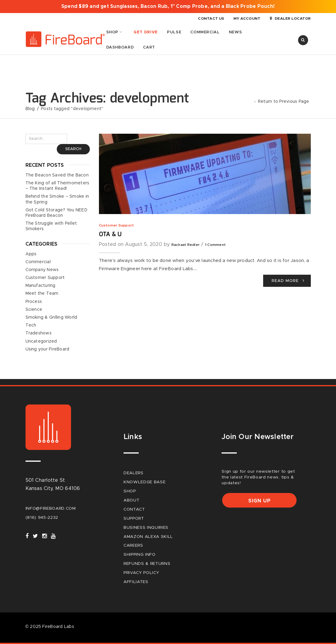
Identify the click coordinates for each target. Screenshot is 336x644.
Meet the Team (42, 293)
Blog (30, 109)
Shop (112, 32)
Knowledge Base (145, 482)
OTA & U (110, 234)
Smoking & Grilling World (51, 317)
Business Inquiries (146, 527)
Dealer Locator (290, 18)
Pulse (174, 32)
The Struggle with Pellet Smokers (51, 226)
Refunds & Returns (147, 564)
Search (73, 149)
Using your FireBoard (48, 349)
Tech (31, 325)
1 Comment (215, 245)
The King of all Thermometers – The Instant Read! (58, 186)
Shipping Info (140, 555)
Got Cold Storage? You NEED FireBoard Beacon (56, 213)
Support (134, 518)
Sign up (260, 501)
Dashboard (120, 47)
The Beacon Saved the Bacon (57, 175)
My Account (247, 18)
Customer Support (116, 225)
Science (34, 309)
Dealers (134, 473)
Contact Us (211, 18)
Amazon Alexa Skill (148, 536)
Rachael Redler (186, 245)
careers (133, 545)
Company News (42, 270)
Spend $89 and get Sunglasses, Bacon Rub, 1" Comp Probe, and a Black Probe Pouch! (168, 6)
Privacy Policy (141, 573)
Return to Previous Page (284, 102)
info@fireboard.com (51, 508)
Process (34, 301)
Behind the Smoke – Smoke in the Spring (57, 199)
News (236, 32)
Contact (134, 509)
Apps (31, 254)
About (131, 500)
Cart (149, 47)
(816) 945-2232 (42, 517)
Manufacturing (41, 286)
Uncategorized (41, 341)
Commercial (205, 32)
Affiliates (136, 582)
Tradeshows (39, 333)
